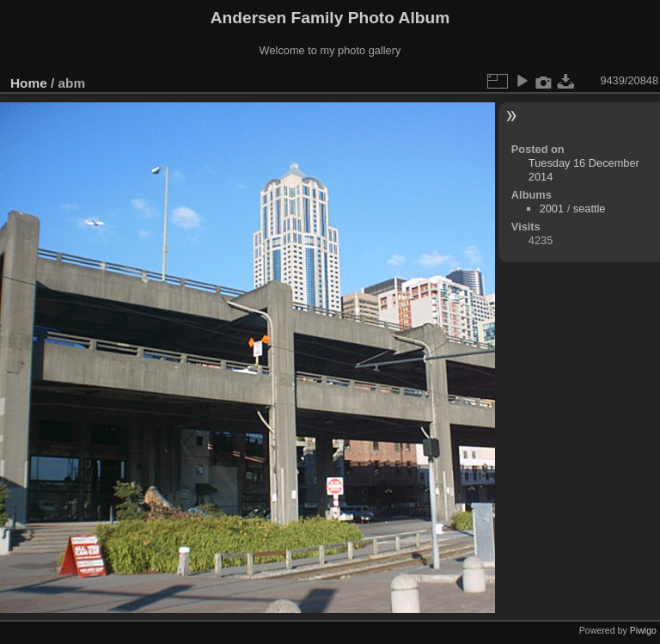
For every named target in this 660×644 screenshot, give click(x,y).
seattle (590, 209)
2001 (552, 209)
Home (29, 83)
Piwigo (643, 630)
